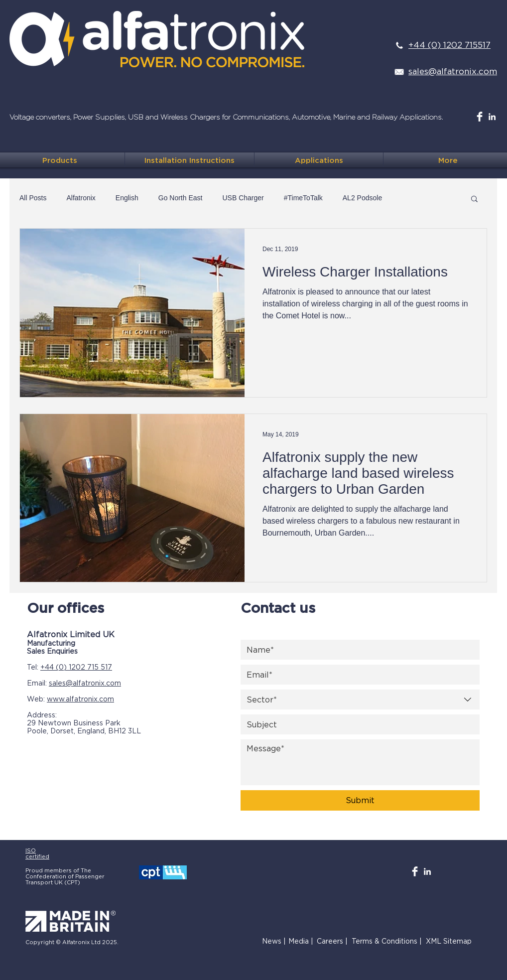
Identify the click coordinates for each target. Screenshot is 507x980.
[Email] (357, 675)
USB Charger (243, 198)
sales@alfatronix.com (85, 683)
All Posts (33, 198)
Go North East (181, 198)
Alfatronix (81, 198)
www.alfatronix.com (80, 699)
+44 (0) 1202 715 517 (76, 667)
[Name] (357, 650)
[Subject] (357, 724)
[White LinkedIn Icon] (492, 117)
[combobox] (360, 700)
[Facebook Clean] (480, 117)
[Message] (360, 762)
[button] (474, 200)
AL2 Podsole (362, 198)
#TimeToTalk (303, 198)
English (127, 198)
